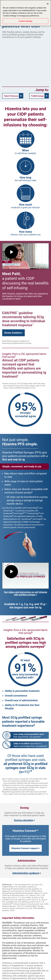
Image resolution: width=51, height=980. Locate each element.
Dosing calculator (24, 820)
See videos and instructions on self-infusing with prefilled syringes (25, 593)
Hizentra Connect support (26, 848)
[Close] (48, 4)
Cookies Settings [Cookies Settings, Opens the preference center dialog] (26, 21)
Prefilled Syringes (37, 96)
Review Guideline (13, 333)
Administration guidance (27, 873)
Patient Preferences (11, 96)
